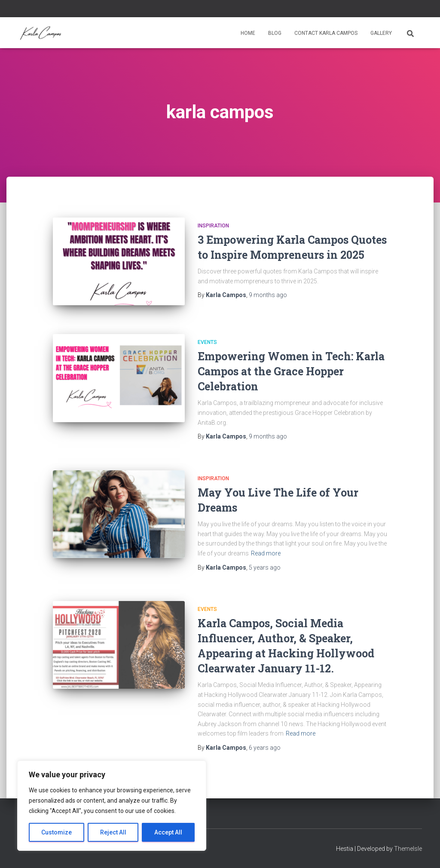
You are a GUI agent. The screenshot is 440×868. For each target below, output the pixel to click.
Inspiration (213, 226)
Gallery (381, 33)
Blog (275, 33)
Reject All (113, 832)
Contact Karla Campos (326, 33)
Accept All (168, 832)
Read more (266, 553)
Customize (57, 832)
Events (207, 342)
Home (248, 33)
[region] (112, 806)
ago (268, 295)
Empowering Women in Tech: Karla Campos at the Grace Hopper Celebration (291, 371)
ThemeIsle (408, 849)
